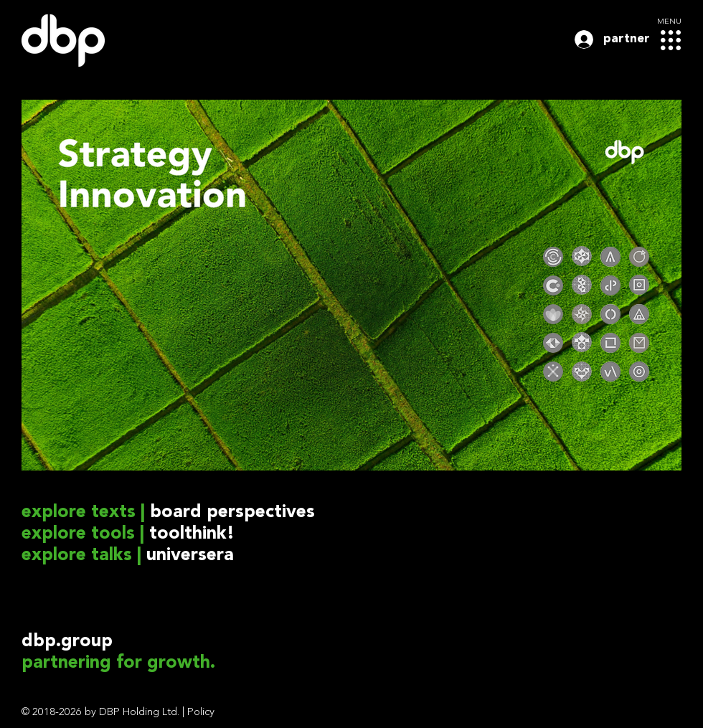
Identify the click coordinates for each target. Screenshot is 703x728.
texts (113, 512)
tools (113, 534)
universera (190, 556)
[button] (671, 40)
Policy (201, 713)
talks (112, 556)
